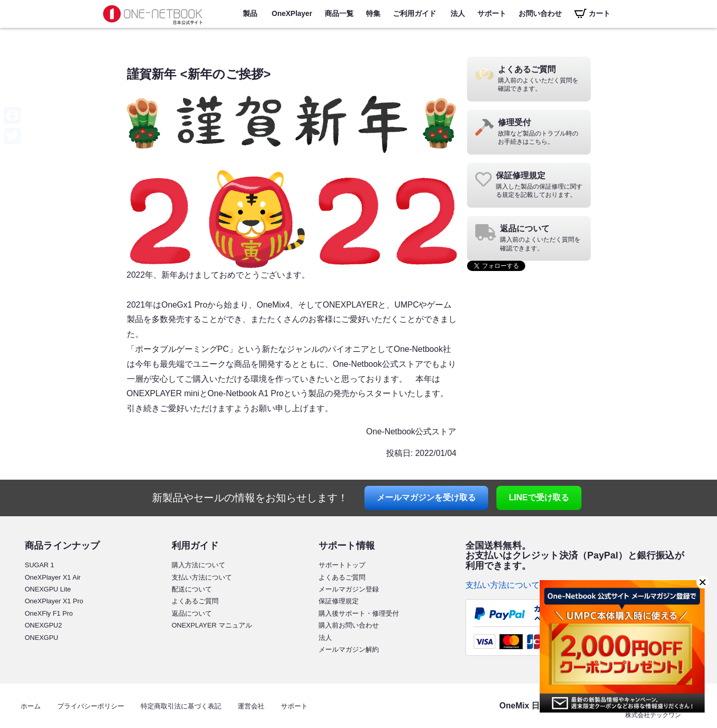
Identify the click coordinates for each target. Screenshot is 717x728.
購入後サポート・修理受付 (359, 613)
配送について (192, 589)
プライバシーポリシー (91, 706)
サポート (492, 13)
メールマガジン (426, 497)
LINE (539, 497)
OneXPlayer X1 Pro (54, 601)
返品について (192, 613)
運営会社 (251, 706)
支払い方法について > (506, 585)
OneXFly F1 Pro (49, 613)
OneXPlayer (292, 13)
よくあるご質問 (195, 601)
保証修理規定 (339, 601)
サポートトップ (342, 565)
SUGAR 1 (39, 565)
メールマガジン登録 (349, 589)
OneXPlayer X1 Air (53, 577)
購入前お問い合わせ (349, 625)
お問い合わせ (540, 13)
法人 (458, 13)
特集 (373, 13)
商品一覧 (339, 13)
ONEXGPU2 (43, 625)
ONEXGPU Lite (48, 589)
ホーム (31, 706)
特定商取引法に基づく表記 (181, 706)
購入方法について (198, 565)
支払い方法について (202, 577)
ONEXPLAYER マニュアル (212, 625)
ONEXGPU (41, 638)
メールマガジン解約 (349, 649)
